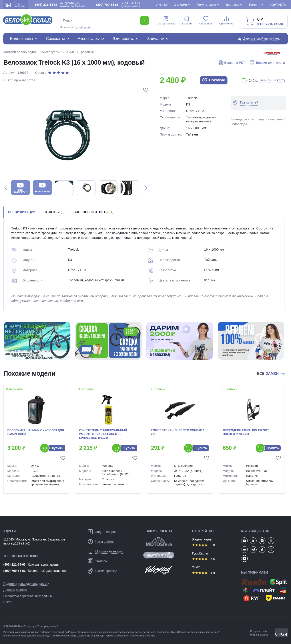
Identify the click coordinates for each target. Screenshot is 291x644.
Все (268, 374)
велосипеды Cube (145, 632)
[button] (6, 188)
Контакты (278, 5)
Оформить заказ (270, 24)
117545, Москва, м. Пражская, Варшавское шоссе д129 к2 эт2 (34, 541)
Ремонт (254, 5)
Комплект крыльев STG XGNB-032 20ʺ (178, 432)
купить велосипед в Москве (140, 636)
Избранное (206, 20)
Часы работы (105, 542)
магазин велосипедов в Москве (32, 632)
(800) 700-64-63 (14, 571)
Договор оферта (15, 590)
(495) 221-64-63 (14, 564)
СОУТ (8, 602)
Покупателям (206, 5)
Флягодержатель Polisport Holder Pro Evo (246, 432)
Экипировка (124, 39)
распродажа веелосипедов (119, 632)
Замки (70, 52)
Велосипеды (22, 39)
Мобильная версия (109, 551)
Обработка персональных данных (28, 596)
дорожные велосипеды (92, 636)
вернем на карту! (273, 80)
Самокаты (55, 39)
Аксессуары (89, 39)
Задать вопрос (106, 532)
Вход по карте (15, 5)
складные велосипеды (64, 636)
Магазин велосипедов (20, 52)
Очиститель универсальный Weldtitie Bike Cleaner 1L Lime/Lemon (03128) (103, 434)
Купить (58, 448)
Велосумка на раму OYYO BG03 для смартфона (36, 432)
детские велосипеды (39, 636)
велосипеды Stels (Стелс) (171, 632)
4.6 (203, 559)
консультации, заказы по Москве (60, 5)
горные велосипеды (15, 636)
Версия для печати (267, 63)
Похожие (214, 80)
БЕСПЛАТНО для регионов (118, 5)
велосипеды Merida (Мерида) (204, 632)
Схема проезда (106, 571)
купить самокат (114, 636)
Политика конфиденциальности (26, 584)
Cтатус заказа (166, 20)
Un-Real (281, 634)
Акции (162, 5)
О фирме (180, 5)
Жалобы (187, 20)
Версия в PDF (232, 63)
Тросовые (87, 52)
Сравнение (226, 20)
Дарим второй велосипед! (262, 38)
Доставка (232, 5)
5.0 (203, 545)
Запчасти (156, 39)
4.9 (203, 573)
